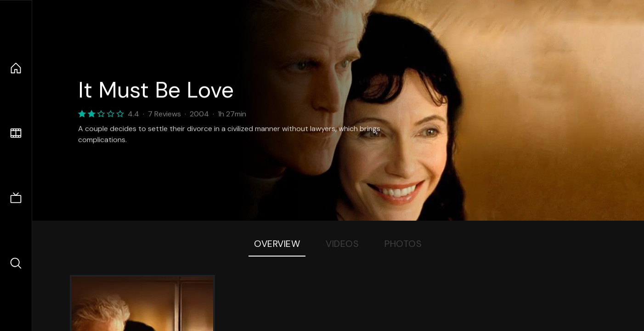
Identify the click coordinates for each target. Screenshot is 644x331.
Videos (342, 244)
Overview (277, 244)
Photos (403, 244)
